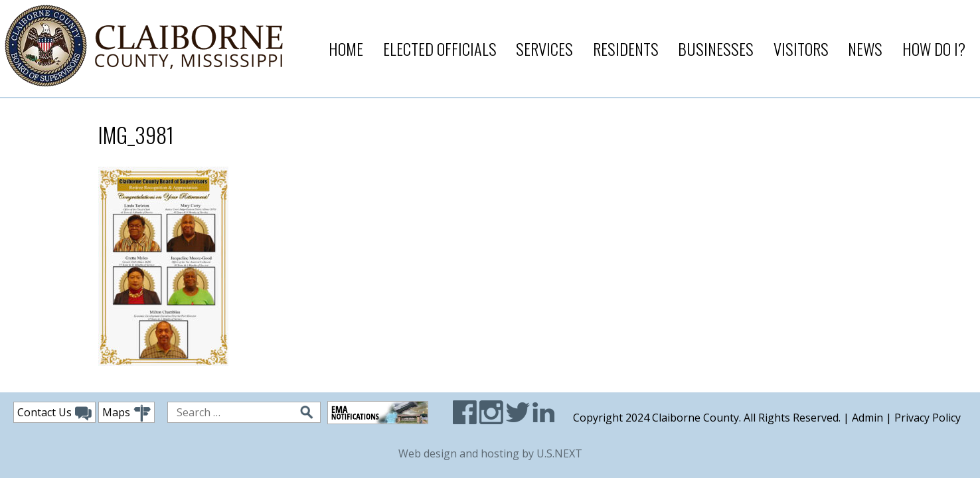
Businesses (716, 48)
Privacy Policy (928, 418)
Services (544, 48)
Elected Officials (440, 48)
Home (346, 48)
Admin (867, 418)
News (865, 48)
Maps (126, 413)
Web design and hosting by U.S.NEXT (490, 453)
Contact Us (54, 413)
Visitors (801, 48)
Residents (626, 48)
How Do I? (934, 48)
